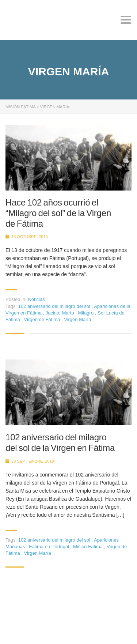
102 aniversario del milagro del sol (55, 306)
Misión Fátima (89, 547)
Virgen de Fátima (43, 319)
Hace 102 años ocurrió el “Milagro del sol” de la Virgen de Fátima (58, 213)
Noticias (36, 299)
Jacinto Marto (61, 313)
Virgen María (77, 319)
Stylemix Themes (28, 629)
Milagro (87, 313)
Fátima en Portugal (50, 547)
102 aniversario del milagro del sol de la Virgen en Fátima (60, 442)
